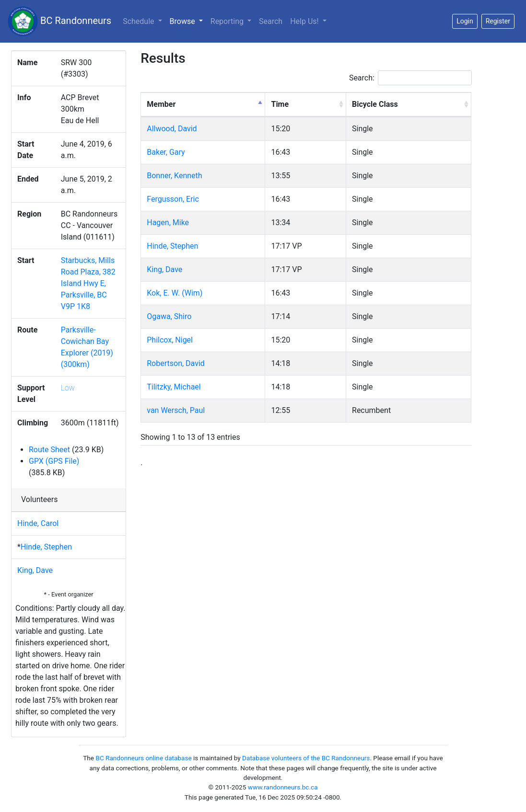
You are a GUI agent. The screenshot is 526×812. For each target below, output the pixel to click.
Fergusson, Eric (173, 199)
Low (68, 388)
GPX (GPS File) (54, 461)
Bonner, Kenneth (174, 176)
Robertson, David (176, 363)
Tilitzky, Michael (174, 387)
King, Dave (35, 570)
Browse (188, 21)
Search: (410, 78)
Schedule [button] (139, 21)
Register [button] (498, 21)
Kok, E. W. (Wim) (175, 293)
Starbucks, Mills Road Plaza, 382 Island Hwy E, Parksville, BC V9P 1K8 (88, 283)
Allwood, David (172, 129)
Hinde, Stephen (46, 547)
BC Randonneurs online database (143, 758)
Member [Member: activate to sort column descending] (161, 104)
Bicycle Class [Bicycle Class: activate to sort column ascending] (375, 104)
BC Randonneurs (59, 21)
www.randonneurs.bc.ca (283, 787)
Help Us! (305, 21)
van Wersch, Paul (176, 410)
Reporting (228, 21)
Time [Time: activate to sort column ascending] (280, 104)
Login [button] (465, 21)
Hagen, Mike (168, 223)
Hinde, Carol (38, 523)
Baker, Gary (166, 152)
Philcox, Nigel (170, 340)
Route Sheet (49, 450)
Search (271, 21)
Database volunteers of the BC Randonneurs (306, 758)
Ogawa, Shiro (169, 316)
